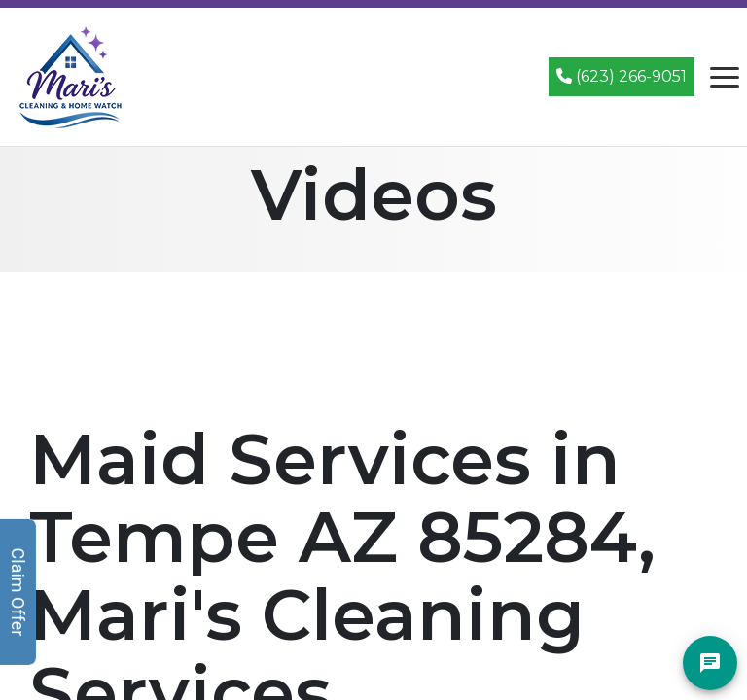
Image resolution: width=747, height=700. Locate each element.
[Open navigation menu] (725, 77)
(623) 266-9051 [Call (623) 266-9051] (622, 76)
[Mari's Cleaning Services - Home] (71, 75)
